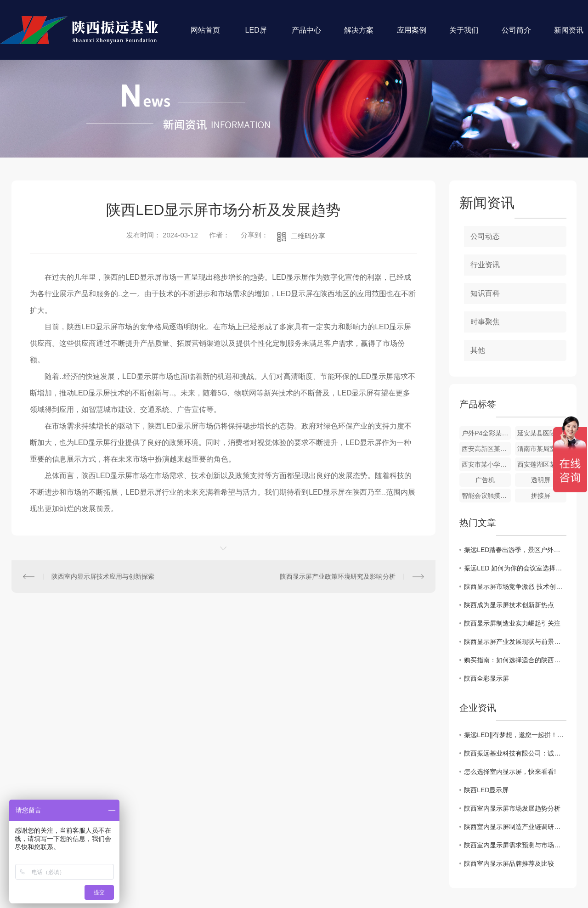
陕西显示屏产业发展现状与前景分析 (515, 642)
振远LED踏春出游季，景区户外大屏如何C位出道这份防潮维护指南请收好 (515, 550)
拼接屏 (541, 496)
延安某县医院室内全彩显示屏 (542, 433)
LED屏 (256, 35)
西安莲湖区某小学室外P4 (542, 464)
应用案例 (412, 35)
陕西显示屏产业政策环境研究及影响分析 (338, 576)
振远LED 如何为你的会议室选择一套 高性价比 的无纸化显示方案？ (515, 568)
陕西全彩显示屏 (486, 678)
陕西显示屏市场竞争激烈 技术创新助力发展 (515, 587)
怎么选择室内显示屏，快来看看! (510, 772)
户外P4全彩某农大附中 (486, 433)
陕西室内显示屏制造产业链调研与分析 (515, 827)
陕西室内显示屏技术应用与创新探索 (103, 576)
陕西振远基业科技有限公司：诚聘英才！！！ (515, 753)
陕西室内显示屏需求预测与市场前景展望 (515, 845)
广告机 (485, 480)
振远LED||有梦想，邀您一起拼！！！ (515, 735)
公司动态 (485, 236)
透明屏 (541, 480)
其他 (478, 350)
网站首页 (205, 35)
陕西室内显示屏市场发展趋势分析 (512, 808)
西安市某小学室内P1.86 (486, 464)
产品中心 (306, 35)
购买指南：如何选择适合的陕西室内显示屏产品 (515, 660)
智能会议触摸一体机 (486, 496)
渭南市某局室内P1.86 (542, 449)
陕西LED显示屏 (486, 790)
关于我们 (464, 35)
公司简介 (516, 35)
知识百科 (485, 293)
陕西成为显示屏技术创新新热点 (509, 605)
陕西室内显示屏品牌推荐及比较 (509, 863)
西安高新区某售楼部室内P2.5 (486, 449)
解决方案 (359, 35)
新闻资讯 (569, 35)
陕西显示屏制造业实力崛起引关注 (512, 623)
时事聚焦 (485, 322)
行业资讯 (485, 265)
